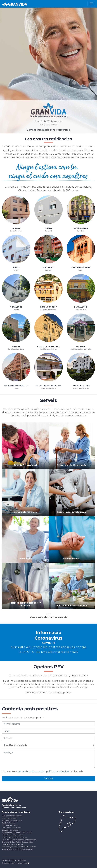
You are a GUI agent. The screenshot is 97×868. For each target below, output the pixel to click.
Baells (16, 268)
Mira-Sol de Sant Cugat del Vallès (14, 837)
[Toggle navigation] (91, 4)
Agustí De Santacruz (48, 346)
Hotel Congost (48, 307)
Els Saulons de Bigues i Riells (13, 835)
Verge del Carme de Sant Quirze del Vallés (18, 849)
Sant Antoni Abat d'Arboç (12, 828)
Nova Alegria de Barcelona (12, 820)
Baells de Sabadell (9, 823)
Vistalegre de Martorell (10, 830)
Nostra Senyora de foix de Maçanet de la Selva (19, 847)
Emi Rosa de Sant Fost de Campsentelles (17, 842)
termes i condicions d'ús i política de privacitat (43, 771)
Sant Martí (48, 268)
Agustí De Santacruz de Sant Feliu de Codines (19, 840)
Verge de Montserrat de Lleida (13, 844)
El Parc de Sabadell (9, 818)
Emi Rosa (81, 346)
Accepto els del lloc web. (44, 771)
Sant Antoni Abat (81, 268)
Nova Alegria (81, 228)
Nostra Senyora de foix (48, 386)
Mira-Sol (16, 346)
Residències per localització (16, 812)
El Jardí (16, 228)
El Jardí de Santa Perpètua (12, 816)
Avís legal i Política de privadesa (14, 860)
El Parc (48, 228)
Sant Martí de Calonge (10, 825)
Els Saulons (81, 307)
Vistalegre (16, 307)
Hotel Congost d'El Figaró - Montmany (17, 832)
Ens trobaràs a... (67, 812)
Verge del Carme (81, 386)
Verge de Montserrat (16, 386)
